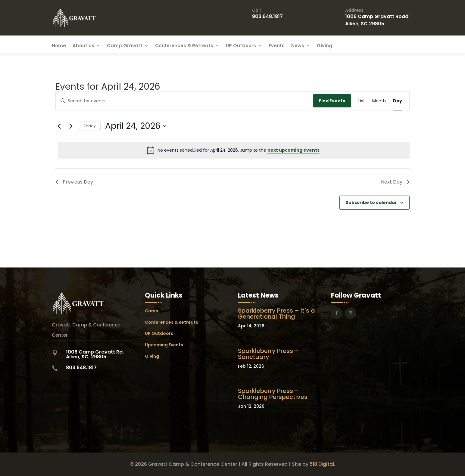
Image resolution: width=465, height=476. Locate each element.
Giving (325, 46)
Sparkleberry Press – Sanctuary (268, 354)
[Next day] (71, 126)
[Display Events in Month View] (379, 101)
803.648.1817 (267, 16)
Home (59, 46)
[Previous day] (59, 126)
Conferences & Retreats (184, 46)
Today (90, 126)
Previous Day (74, 182)
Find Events (332, 101)
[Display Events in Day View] (398, 101)
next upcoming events (293, 150)
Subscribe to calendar (371, 202)
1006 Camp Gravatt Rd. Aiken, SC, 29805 (95, 354)
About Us (83, 46)
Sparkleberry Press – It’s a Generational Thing (276, 314)
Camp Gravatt (125, 46)
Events (277, 46)
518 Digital (322, 464)
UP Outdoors (241, 46)
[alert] (234, 150)
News (298, 46)
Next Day (395, 182)
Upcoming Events (164, 345)
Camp (152, 311)
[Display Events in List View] (362, 101)
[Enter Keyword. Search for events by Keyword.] (184, 101)
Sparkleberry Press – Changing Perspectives (273, 394)
